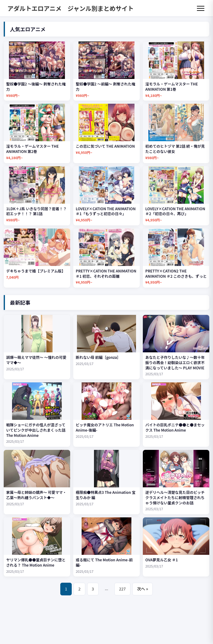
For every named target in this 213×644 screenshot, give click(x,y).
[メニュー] (201, 8)
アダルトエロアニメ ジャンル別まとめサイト (70, 8)
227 (122, 589)
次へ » (143, 589)
